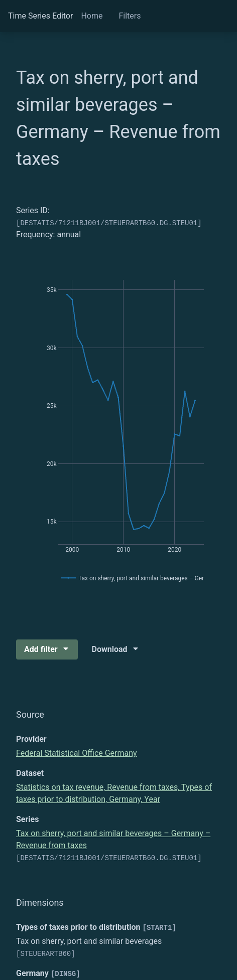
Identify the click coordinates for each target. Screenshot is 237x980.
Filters (130, 16)
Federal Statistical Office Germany (77, 753)
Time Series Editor (40, 16)
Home (92, 16)
